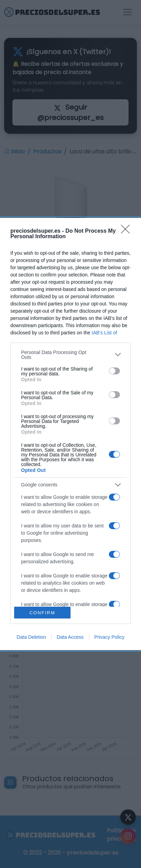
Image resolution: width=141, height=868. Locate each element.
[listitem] (70, 355)
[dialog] (70, 434)
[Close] (128, 231)
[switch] (114, 371)
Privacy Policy (109, 637)
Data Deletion (31, 637)
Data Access (70, 637)
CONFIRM (42, 612)
